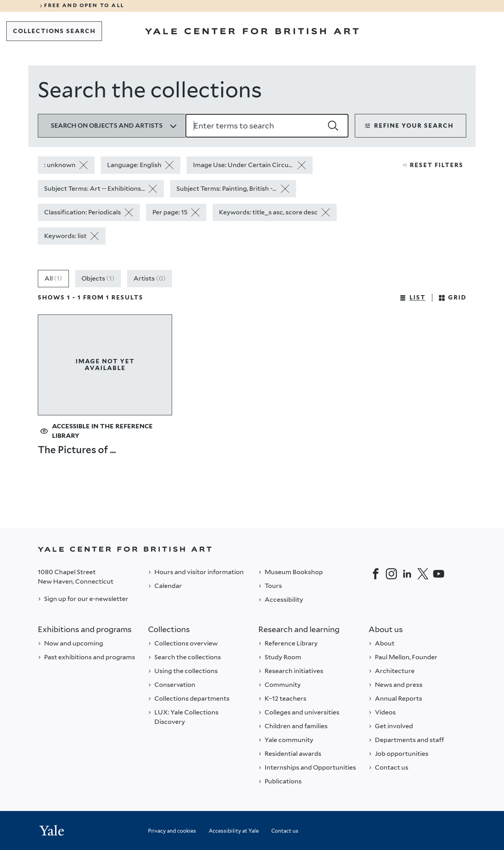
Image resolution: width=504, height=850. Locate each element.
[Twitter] (423, 574)
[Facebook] (376, 574)
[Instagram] (391, 574)
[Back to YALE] (252, 549)
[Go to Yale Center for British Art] (252, 31)
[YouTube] (439, 574)
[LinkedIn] (407, 574)
